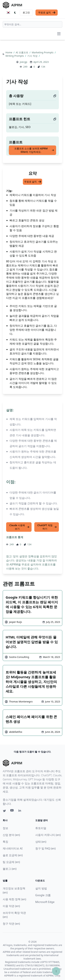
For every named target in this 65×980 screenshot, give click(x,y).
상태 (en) (41, 842)
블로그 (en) (10, 869)
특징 (5, 842)
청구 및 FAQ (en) (45, 848)
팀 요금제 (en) (11, 862)
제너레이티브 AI (13, 848)
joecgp (24, 62)
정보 (5, 828)
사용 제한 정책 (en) (14, 899)
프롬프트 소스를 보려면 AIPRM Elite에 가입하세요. (34, 150)
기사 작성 (33, 56)
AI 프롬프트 (22, 52)
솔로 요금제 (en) (13, 855)
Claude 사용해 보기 (19, 527)
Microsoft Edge (45, 902)
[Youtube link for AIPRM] (12, 811)
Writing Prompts (15, 56)
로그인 (26, 12)
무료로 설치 (47, 13)
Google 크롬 (43, 895)
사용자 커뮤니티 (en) (48, 835)
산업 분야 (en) (11, 835)
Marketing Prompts (43, 52)
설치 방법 (41, 888)
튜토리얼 (41, 828)
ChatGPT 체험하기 (47, 527)
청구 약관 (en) (11, 924)
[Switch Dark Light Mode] (15, 13)
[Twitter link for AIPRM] (4, 811)
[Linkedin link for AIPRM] (20, 811)
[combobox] (32, 24)
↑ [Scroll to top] (56, 971)
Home (9, 52)
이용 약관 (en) (11, 906)
